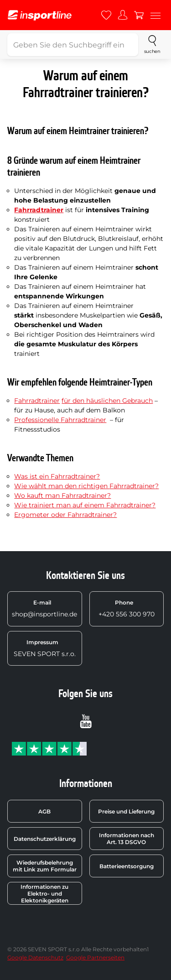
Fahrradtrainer (37, 401)
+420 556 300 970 (127, 609)
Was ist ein (32, 476)
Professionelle (37, 420)
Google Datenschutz (35, 957)
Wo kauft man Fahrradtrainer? (62, 495)
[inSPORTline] (40, 15)
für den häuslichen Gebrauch (107, 401)
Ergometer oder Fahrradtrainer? (65, 515)
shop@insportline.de (44, 609)
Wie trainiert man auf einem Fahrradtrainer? (85, 505)
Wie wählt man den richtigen (62, 486)
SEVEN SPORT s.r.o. (45, 648)
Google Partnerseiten (95, 957)
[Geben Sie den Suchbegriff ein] (73, 45)
